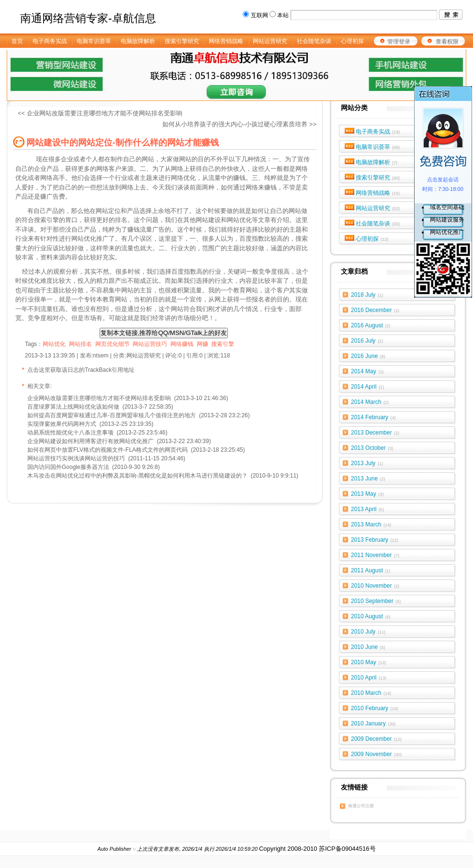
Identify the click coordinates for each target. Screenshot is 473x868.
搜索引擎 (223, 344)
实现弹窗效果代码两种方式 (62, 424)
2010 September (376, 601)
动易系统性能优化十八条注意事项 (70, 433)
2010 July (368, 632)
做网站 (182, 159)
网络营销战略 (378, 193)
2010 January (373, 723)
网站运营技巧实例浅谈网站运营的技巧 (76, 458)
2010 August (371, 616)
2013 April (367, 509)
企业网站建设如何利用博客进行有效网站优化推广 (90, 441)
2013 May (367, 494)
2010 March (371, 693)
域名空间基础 (447, 207)
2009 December (376, 739)
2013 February (375, 540)
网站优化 (239, 220)
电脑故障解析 (377, 162)
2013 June (368, 479)
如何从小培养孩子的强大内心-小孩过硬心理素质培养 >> (239, 124)
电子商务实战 (378, 132)
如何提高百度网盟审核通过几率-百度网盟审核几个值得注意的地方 (112, 415)
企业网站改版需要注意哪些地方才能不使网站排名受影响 (99, 398)
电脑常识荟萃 (378, 147)
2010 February (375, 708)
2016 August (371, 325)
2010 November (375, 586)
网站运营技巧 (150, 344)
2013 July (367, 463)
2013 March (371, 524)
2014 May (367, 371)
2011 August (371, 570)
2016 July (367, 341)
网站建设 (208, 220)
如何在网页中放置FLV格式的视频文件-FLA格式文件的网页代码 (107, 450)
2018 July (367, 295)
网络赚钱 (182, 344)
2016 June (368, 356)
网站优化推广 (447, 232)
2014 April (367, 387)
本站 (283, 15)
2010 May (368, 662)
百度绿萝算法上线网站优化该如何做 (73, 407)
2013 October (372, 448)
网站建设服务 (447, 220)
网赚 (203, 344)
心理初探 (372, 239)
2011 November (375, 555)
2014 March (370, 402)
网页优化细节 (113, 344)
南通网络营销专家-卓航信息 (88, 18)
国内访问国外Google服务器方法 (68, 467)
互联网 (259, 15)
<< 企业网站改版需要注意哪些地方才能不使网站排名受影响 (100, 113)
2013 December (375, 433)
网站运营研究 (378, 208)
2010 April (369, 678)
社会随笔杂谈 (378, 223)
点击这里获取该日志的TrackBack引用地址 (81, 370)
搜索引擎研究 (378, 178)
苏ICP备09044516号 (347, 849)
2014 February (373, 417)
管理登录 (399, 42)
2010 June (368, 647)
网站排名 (80, 344)
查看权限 (447, 42)
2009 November (376, 754)
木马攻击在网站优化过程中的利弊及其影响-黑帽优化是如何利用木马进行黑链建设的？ (137, 476)
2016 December (375, 310)
